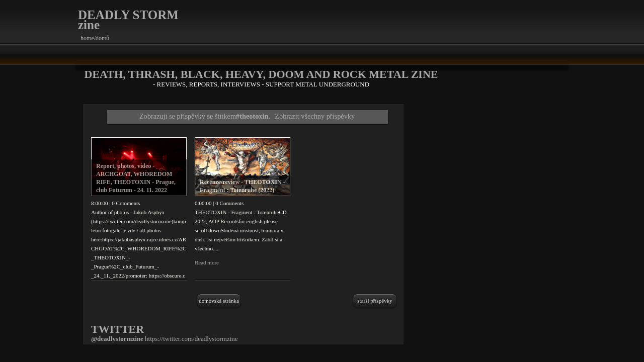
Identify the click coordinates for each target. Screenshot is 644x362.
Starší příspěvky (375, 301)
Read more (207, 262)
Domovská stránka (219, 301)
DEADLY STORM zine (128, 20)
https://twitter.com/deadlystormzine (191, 339)
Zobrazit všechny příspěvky (315, 116)
